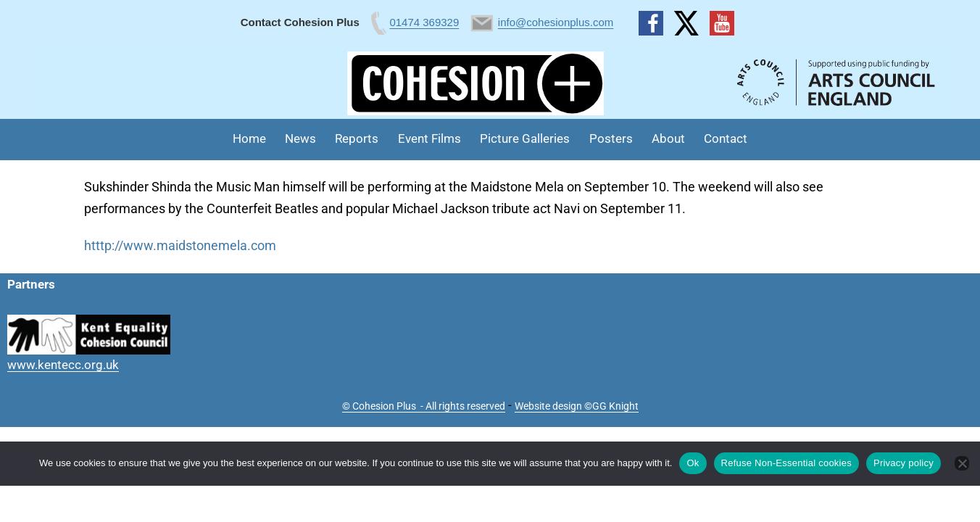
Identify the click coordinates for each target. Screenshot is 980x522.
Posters (611, 138)
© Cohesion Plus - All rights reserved (424, 406)
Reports (357, 138)
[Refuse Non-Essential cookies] (962, 463)
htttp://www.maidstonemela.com (180, 245)
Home (249, 138)
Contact (726, 138)
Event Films (429, 138)
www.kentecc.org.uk (63, 365)
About (668, 138)
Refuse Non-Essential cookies (786, 463)
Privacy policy (904, 463)
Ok (693, 463)
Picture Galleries (525, 138)
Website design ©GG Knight (577, 406)
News (300, 138)
